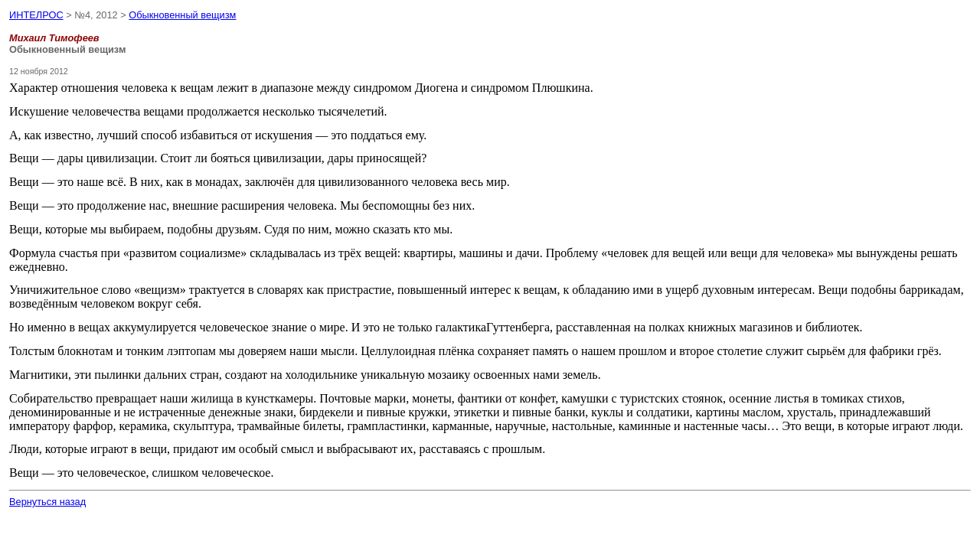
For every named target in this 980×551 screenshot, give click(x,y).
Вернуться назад (47, 502)
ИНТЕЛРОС (36, 15)
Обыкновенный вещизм (182, 15)
